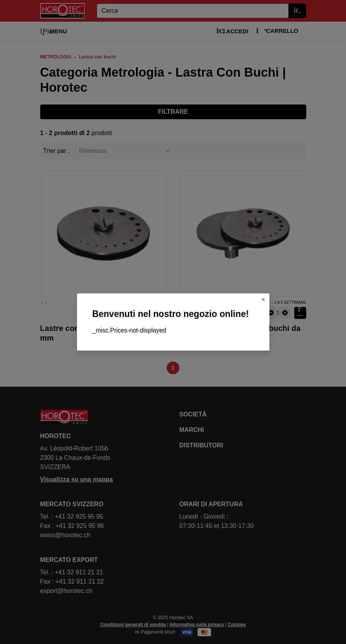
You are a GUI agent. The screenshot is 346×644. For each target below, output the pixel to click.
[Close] (263, 300)
